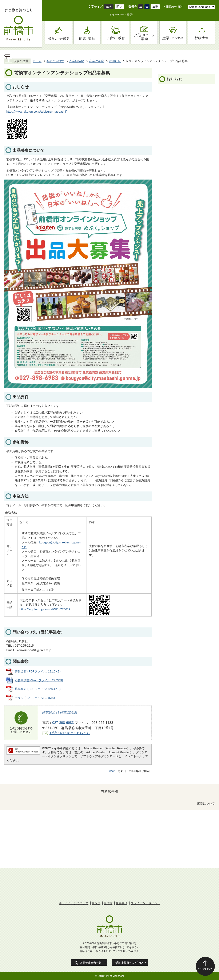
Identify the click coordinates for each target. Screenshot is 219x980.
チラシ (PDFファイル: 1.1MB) (35, 698)
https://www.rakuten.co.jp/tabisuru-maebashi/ (36, 112)
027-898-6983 (63, 723)
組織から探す (175, 7)
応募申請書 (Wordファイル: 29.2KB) (39, 680)
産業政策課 (96, 61)
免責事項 (122, 903)
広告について (206, 803)
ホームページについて (74, 903)
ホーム (37, 61)
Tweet (111, 771)
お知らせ (115, 61)
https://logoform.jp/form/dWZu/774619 (45, 609)
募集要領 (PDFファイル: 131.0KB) (38, 671)
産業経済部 (77, 61)
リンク (96, 903)
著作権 (108, 903)
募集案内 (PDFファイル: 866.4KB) (38, 689)
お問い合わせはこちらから (70, 733)
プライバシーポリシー (145, 903)
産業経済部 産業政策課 (59, 712)
